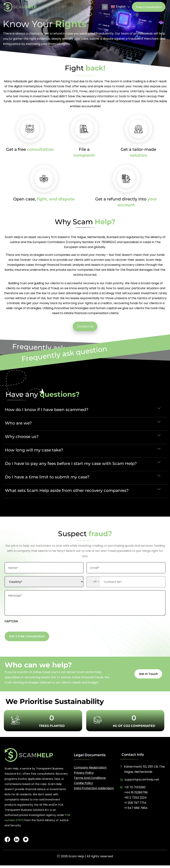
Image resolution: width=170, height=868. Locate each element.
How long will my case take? (34, 450)
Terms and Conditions (90, 778)
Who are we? (18, 423)
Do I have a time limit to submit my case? (47, 477)
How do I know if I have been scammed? (47, 410)
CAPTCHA (11, 621)
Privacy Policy (84, 773)
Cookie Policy (83, 783)
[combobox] (93, 582)
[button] (105, 7)
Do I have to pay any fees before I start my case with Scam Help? (71, 464)
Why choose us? (22, 437)
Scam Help (76, 856)
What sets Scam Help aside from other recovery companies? (67, 490)
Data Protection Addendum (94, 788)
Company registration (90, 768)
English (118, 7)
